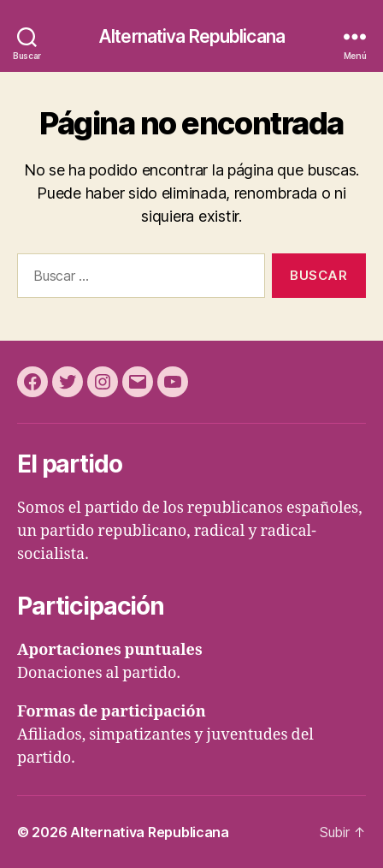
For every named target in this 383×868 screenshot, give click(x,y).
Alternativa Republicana (191, 36)
